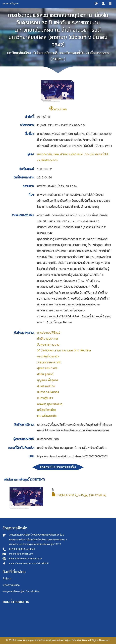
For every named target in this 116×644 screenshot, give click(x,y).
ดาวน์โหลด (58, 109)
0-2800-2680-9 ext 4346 (22, 549)
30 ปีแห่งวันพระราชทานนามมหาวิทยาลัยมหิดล (64, 350)
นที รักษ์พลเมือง (47, 410)
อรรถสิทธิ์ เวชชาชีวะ (48, 356)
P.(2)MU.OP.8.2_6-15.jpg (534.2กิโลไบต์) (79, 495)
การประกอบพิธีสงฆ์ (49, 333)
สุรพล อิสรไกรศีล (47, 368)
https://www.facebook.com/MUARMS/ (29, 563)
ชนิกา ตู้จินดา (45, 398)
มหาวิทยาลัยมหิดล (11, 585)
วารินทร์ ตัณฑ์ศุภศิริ (49, 362)
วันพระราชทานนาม (48, 345)
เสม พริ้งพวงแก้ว (47, 416)
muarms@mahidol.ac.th (21, 554)
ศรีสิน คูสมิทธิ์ (45, 374)
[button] (96, 3)
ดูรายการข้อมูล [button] (11, 4)
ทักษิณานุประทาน (47, 339)
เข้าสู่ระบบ (7, 579)
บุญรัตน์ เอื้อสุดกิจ (48, 380)
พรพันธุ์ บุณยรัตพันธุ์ (50, 404)
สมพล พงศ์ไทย (46, 386)
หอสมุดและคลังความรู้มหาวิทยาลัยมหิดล (21, 591)
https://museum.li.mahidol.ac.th (26, 559)
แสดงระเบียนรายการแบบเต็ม (58, 467)
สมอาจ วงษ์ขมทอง (48, 392)
